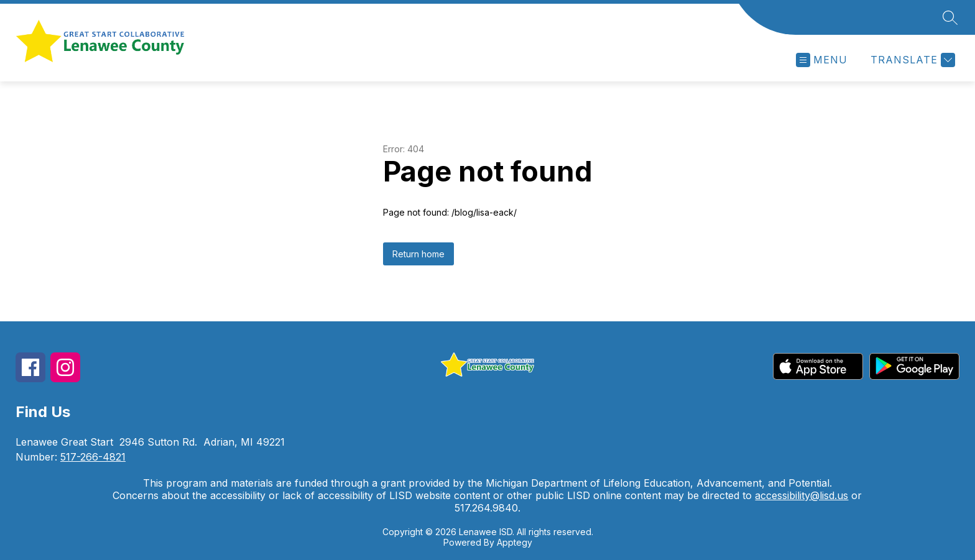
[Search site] (950, 17)
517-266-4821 (93, 457)
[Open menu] (822, 60)
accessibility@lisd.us (802, 495)
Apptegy (515, 542)
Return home (418, 254)
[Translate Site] (911, 60)
